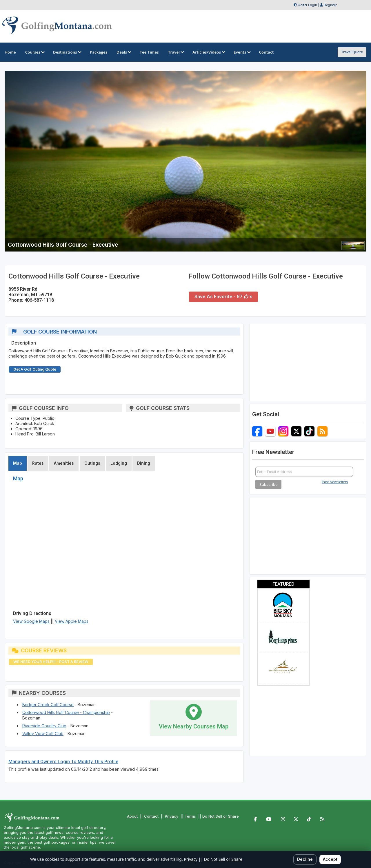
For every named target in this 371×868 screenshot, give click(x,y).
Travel (176, 52)
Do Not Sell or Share (221, 816)
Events (242, 52)
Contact (151, 816)
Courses (34, 52)
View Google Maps (31, 621)
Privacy (172, 816)
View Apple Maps (72, 621)
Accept (330, 859)
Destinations (67, 52)
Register (330, 5)
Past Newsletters (335, 482)
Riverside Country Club (44, 726)
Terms (190, 816)
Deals (123, 52)
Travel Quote (352, 52)
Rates (38, 463)
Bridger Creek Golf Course (48, 705)
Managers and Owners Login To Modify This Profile (63, 762)
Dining (144, 463)
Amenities (64, 463)
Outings (92, 463)
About (132, 816)
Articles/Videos (208, 52)
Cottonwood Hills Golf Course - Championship (66, 712)
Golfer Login (307, 5)
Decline (305, 859)
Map (18, 463)
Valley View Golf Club (43, 734)
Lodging (119, 463)
